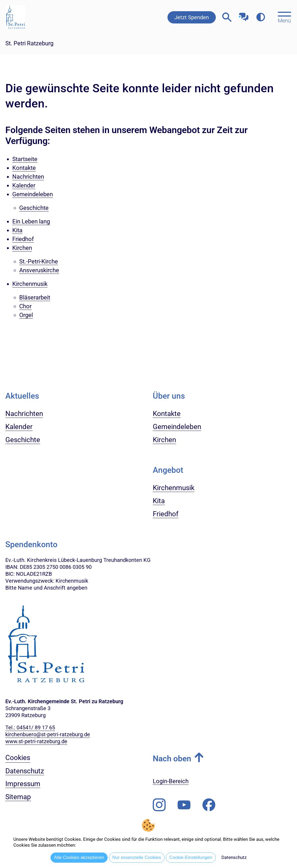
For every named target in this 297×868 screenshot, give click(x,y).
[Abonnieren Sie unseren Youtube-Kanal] (184, 805)
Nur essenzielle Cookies (137, 857)
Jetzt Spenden (192, 17)
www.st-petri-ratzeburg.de (36, 741)
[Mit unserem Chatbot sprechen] (244, 15)
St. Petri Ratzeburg (29, 43)
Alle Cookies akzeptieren (79, 857)
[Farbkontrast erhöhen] (261, 17)
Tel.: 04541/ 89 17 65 (30, 727)
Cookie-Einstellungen (191, 857)
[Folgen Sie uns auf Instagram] (159, 805)
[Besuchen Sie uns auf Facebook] (209, 805)
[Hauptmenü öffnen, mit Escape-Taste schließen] (284, 17)
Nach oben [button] (172, 759)
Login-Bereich (171, 781)
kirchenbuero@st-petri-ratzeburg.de (48, 734)
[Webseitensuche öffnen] (227, 17)
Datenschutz (234, 857)
